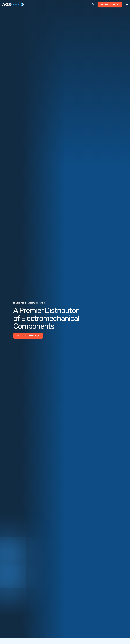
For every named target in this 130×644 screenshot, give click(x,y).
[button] (93, 5)
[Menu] (127, 5)
